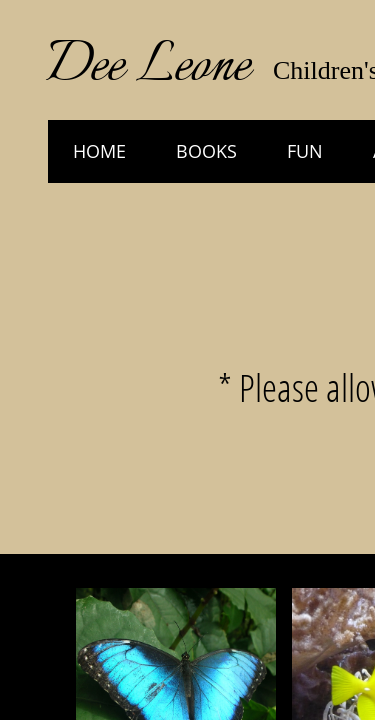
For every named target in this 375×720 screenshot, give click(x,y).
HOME (99, 151)
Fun (305, 151)
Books (206, 151)
